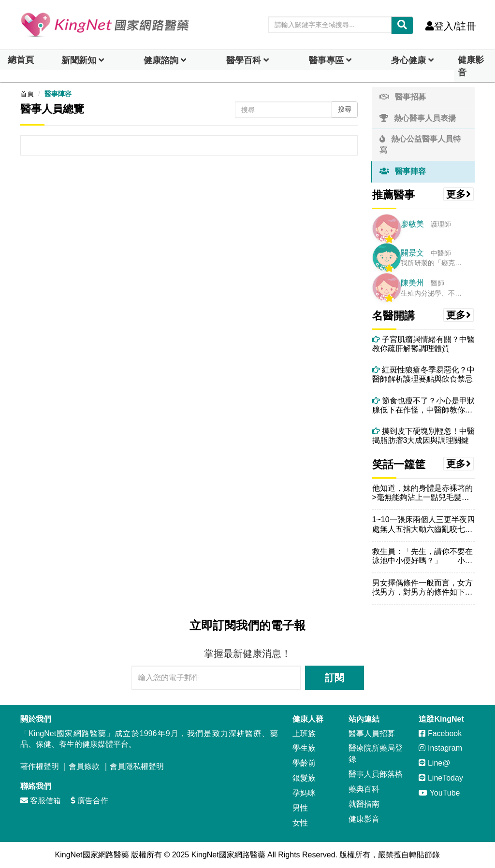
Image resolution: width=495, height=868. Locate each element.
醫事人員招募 (372, 733)
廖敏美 (412, 224)
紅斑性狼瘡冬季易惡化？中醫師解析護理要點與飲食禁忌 (423, 374)
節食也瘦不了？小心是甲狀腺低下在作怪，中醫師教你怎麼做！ (423, 406)
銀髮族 (304, 778)
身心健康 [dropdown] (408, 60)
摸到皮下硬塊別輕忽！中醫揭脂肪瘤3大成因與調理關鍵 (423, 436)
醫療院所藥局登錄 (376, 754)
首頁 (27, 94)
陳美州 (412, 283)
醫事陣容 (58, 94)
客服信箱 (41, 801)
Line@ (434, 763)
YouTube (439, 793)
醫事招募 (403, 97)
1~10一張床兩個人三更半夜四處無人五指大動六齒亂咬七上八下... (423, 524)
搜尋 (345, 109)
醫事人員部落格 (376, 774)
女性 (300, 823)
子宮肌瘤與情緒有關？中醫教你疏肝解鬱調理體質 (423, 344)
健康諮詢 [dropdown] (161, 60)
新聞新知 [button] (79, 60)
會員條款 (84, 766)
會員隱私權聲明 (137, 766)
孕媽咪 (304, 793)
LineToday (441, 778)
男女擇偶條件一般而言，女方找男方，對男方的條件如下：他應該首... (422, 588)
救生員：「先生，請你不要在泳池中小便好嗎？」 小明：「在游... (422, 556)
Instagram (440, 748)
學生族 (304, 748)
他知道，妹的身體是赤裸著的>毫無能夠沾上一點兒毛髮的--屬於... (423, 493)
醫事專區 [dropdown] (326, 60)
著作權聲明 (40, 766)
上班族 (304, 733)
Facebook (440, 733)
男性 (300, 808)
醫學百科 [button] (244, 60)
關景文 (412, 253)
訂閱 (335, 678)
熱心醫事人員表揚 (418, 118)
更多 (459, 194)
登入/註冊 (451, 26)
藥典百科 (364, 789)
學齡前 (304, 763)
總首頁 (21, 60)
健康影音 (471, 66)
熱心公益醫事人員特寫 (420, 144)
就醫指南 (364, 804)
